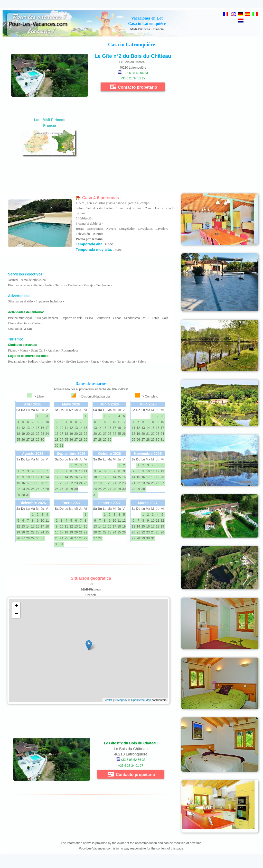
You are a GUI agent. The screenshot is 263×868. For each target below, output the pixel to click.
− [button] (16, 614)
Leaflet (108, 700)
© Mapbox (121, 700)
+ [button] (16, 606)
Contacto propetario (134, 87)
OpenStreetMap (141, 700)
